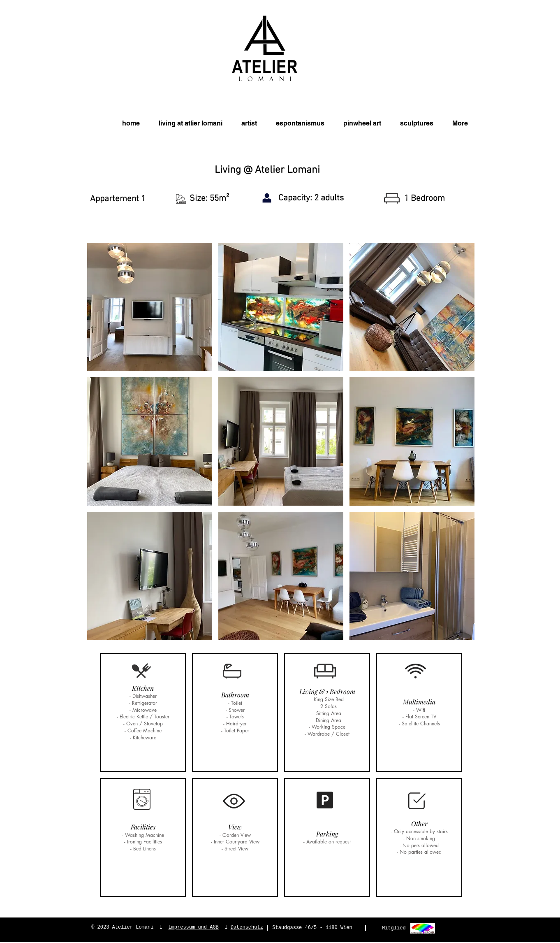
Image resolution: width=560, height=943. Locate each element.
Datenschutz (247, 927)
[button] (150, 307)
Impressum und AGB (193, 927)
